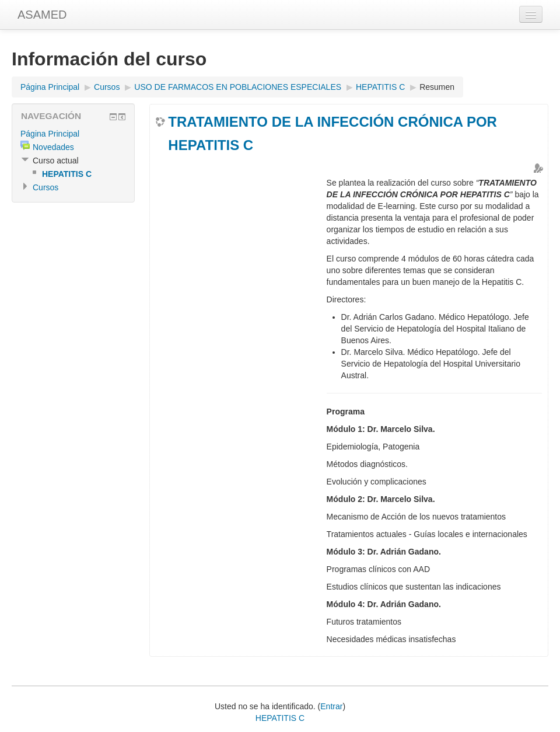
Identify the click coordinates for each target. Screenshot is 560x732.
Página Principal (50, 87)
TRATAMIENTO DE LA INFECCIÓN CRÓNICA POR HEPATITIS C (332, 133)
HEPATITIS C (380, 87)
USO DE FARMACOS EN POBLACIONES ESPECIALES (238, 87)
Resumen (437, 87)
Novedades (53, 147)
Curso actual (56, 161)
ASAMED (42, 15)
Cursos (107, 87)
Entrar (331, 706)
